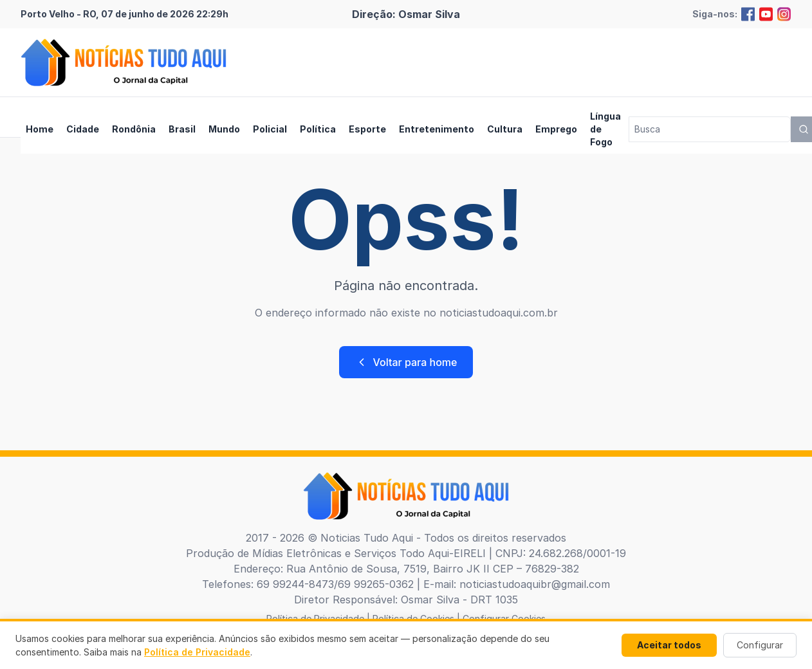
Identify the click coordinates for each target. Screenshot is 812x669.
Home (40, 129)
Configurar (760, 645)
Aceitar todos (669, 645)
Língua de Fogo (605, 129)
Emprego (556, 129)
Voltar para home (406, 362)
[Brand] (124, 62)
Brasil (182, 129)
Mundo (224, 129)
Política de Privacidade (197, 652)
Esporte (367, 129)
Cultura (505, 129)
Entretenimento (437, 129)
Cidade (83, 129)
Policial (270, 129)
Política (318, 129)
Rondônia (134, 129)
